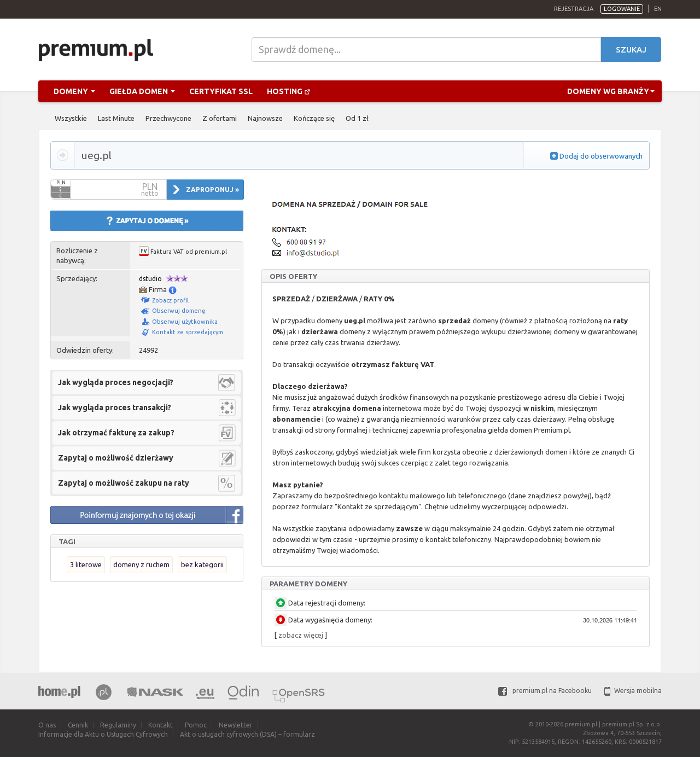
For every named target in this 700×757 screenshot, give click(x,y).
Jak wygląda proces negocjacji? (116, 382)
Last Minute (116, 118)
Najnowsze (265, 118)
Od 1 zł (357, 118)
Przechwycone (168, 118)
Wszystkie (71, 118)
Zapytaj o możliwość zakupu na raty (124, 483)
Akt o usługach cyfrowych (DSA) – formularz (247, 734)
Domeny (74, 91)
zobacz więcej (301, 635)
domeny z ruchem (141, 564)
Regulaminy (118, 725)
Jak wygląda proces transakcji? (115, 407)
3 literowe (86, 564)
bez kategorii (202, 564)
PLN (61, 183)
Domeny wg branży (611, 91)
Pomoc (196, 725)
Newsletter (236, 725)
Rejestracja (574, 9)
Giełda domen (142, 91)
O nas (47, 725)
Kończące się (314, 118)
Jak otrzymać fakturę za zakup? (116, 433)
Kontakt (161, 725)
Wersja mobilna (633, 691)
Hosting (289, 91)
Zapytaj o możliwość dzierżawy (116, 458)
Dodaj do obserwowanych (601, 156)
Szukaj (631, 50)
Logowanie (622, 9)
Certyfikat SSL (221, 91)
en (658, 9)
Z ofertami (220, 118)
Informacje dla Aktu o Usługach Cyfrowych (103, 734)
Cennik (78, 725)
